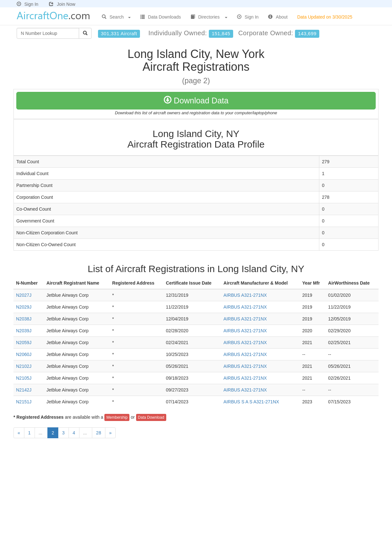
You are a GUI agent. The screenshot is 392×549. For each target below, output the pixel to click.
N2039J (24, 331)
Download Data (196, 101)
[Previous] (19, 433)
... (41, 433)
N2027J (24, 295)
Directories (209, 17)
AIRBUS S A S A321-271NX (251, 402)
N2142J (24, 390)
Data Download (151, 417)
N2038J (24, 319)
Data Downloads (161, 17)
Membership (117, 417)
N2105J (24, 378)
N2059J (24, 343)
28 (99, 433)
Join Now (62, 4)
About (278, 17)
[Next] (110, 433)
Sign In (28, 4)
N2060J (24, 354)
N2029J (24, 307)
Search (116, 17)
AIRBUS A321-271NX (245, 295)
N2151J (24, 402)
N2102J (24, 366)
